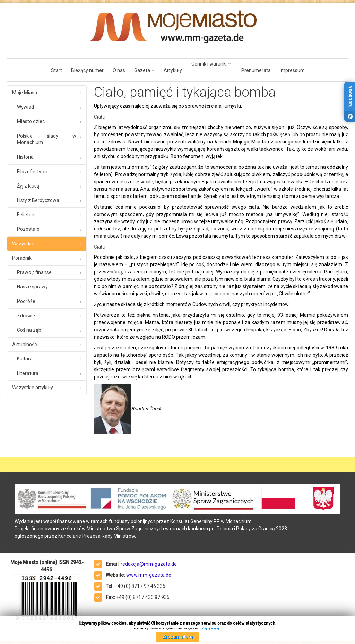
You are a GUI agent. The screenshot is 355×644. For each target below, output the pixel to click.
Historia (25, 157)
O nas (119, 70)
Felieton (26, 215)
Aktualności (25, 345)
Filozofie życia (32, 172)
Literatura (28, 373)
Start (57, 70)
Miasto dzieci (31, 121)
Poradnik (22, 258)
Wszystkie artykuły (33, 388)
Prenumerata (256, 70)
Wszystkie (23, 244)
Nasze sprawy (32, 287)
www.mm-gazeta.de (149, 575)
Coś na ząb (29, 330)
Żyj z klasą (28, 186)
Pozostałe (28, 229)
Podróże (26, 301)
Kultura (25, 359)
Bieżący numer (87, 70)
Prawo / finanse (34, 272)
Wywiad (25, 107)
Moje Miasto (25, 93)
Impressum (292, 70)
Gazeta (142, 70)
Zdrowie (26, 316)
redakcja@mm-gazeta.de (149, 564)
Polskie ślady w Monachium (47, 139)
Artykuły (173, 70)
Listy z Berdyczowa (38, 200)
